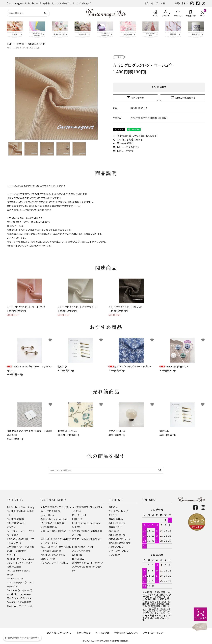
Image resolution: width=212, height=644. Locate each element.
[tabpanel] (56, 99)
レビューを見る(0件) (126, 147)
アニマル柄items (81, 551)
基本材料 (12, 555)
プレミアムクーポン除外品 (54, 563)
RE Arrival (79, 515)
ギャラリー (114, 515)
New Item (47, 515)
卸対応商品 (78, 559)
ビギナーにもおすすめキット (87, 539)
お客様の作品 (116, 519)
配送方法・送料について (59, 633)
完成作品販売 (14, 567)
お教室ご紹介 (116, 527)
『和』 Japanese (22, 594)
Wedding (77, 555)
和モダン (77, 527)
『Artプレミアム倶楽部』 (53, 523)
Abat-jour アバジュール (20, 606)
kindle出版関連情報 (119, 543)
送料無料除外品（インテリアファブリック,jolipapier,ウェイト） (88, 567)
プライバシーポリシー (154, 633)
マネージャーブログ (119, 551)
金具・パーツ (20, 547)
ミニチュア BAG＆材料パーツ (56, 531)
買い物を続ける (123, 143)
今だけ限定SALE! (16, 523)
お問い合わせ (181, 3)
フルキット (12, 527)
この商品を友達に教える (128, 139)
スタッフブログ (116, 547)
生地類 (10, 547)
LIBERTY (77, 519)
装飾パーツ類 (48, 559)
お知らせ (113, 507)
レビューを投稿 (123, 151)
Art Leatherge (15, 578)
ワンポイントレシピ (118, 511)
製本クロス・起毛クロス (19, 598)
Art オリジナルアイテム (53, 555)
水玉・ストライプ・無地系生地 (27, 48)
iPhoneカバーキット (83, 547)
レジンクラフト (14, 563)
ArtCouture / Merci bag (20, 507)
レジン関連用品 (49, 527)
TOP (9, 48)
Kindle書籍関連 (15, 519)
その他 (10, 594)
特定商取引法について (126, 633)
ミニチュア (27, 563)
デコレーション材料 (17, 551)
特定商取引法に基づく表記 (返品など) (135, 136)
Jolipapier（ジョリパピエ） (21, 559)
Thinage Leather (51, 551)
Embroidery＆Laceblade (86, 523)
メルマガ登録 (102, 633)
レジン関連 (114, 555)
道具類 (31, 547)
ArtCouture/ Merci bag (54, 519)
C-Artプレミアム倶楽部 (19, 602)
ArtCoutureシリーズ (120, 539)
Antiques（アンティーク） (20, 590)
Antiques (114, 531)
